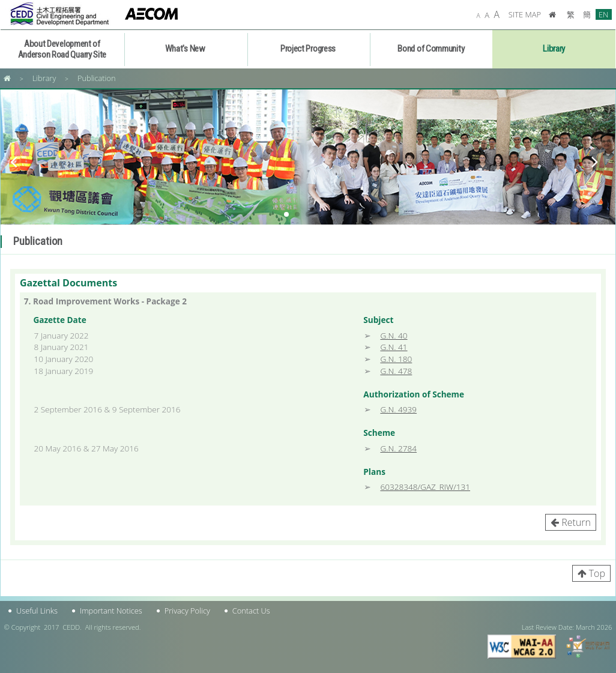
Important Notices (111, 611)
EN (604, 14)
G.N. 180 (396, 359)
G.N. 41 (394, 347)
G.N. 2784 (398, 448)
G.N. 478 (396, 371)
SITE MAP (525, 14)
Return (576, 522)
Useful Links (37, 611)
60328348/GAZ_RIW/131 (425, 487)
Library (44, 78)
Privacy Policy (187, 611)
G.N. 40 (394, 335)
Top (597, 573)
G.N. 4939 (398, 409)
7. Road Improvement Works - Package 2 (105, 301)
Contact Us (251, 611)
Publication (97, 78)
